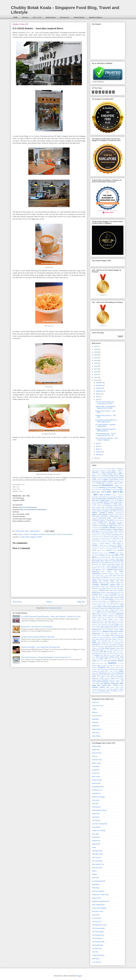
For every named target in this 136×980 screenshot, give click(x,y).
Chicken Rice (97, 581)
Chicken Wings (109, 581)
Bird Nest (99, 564)
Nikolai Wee (96, 726)
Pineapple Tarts (96, 648)
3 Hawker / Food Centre (110, 479)
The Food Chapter (98, 932)
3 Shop (116, 485)
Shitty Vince (96, 733)
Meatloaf (121, 628)
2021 (96, 358)
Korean (121, 617)
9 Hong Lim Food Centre (110, 536)
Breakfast (114, 568)
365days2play (96, 746)
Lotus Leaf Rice (96, 628)
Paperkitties (96, 884)
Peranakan (95, 645)
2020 (96, 361)
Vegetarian (107, 684)
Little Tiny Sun (96, 857)
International (112, 612)
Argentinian (95, 553)
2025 (96, 346)
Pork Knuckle (113, 650)
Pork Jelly (106, 650)
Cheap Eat (99, 577)
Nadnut (94, 871)
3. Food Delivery (106, 489)
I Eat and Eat (96, 820)
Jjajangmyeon (101, 618)
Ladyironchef (96, 844)
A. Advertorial (115, 538)
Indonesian (104, 612)
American (120, 550)
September (100, 391)
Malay (102, 628)
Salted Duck (100, 661)
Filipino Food (102, 596)
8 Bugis (120, 500)
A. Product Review (116, 547)
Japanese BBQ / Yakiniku (100, 616)
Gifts (122, 601)
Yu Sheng (101, 691)
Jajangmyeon (105, 614)
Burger (115, 570)
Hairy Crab (116, 605)
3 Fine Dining (111, 478)
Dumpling (95, 594)
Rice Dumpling (111, 655)
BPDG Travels (96, 763)
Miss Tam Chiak (97, 868)
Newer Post (17, 602)
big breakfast (120, 691)
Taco (115, 677)
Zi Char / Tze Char (110, 691)
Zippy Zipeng (96, 736)
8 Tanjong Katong (105, 529)
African (115, 550)
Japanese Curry (112, 616)
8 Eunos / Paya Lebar (102, 509)
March (98, 449)
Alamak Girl (96, 750)
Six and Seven (97, 918)
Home (49, 602)
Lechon (99, 625)
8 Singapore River (97, 528)
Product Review (79, 17)
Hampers (94, 607)
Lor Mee (121, 626)
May (97, 443)
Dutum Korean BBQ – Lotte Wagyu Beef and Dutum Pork (40, 647)
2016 (96, 372)
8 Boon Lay (113, 500)
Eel (104, 594)
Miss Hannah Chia (98, 864)
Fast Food (95, 596)
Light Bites (104, 625)
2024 (96, 349)
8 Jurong (119, 511)
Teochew (105, 680)
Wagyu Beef (96, 685)
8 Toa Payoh (96, 533)
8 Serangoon (34, 534)
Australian (42, 534)
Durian (101, 594)
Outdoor (114, 639)
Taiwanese (120, 677)
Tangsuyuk (107, 678)
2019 (96, 363)
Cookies (107, 587)
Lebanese (94, 625)
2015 (96, 375)
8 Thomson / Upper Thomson (115, 531)
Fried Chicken (109, 599)
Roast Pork (104, 659)
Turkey (97, 684)
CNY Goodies (107, 572)
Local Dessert (114, 626)
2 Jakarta (102, 470)
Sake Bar (120, 659)
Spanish (116, 669)
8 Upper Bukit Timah (107, 533)
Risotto (118, 655)
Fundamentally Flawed (99, 810)
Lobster (117, 624)
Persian (101, 645)
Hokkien (97, 608)
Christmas (102, 583)
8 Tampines (119, 528)
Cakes (54, 534)
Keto (117, 618)
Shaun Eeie (96, 915)
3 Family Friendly (102, 478)
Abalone (109, 550)
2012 (96, 458)
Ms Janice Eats (97, 716)
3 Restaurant (106, 485)
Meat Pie (116, 628)
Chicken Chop (120, 577)
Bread (108, 568)
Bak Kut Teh (96, 559)
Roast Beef (100, 657)
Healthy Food (116, 607)
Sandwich (114, 661)
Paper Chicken (119, 641)
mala (93, 693)
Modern (70, 534)
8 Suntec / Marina (108, 527)
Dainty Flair (96, 773)
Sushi (94, 677)
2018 (96, 366)
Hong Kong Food (114, 608)
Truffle (117, 682)
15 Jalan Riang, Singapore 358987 (31, 537)
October (99, 388)
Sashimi (120, 661)
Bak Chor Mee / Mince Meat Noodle (112, 557)
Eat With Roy (96, 793)
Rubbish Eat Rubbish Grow (101, 901)
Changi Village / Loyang (102, 576)
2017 (96, 369)
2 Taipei (119, 472)
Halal (122, 605)
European (114, 594)
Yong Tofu (94, 691)
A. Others (118, 545)
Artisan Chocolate (104, 553)
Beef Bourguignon (111, 559)
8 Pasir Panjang (118, 520)
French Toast (101, 599)
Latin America (120, 623)
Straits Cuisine (111, 673)
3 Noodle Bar (100, 483)
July (97, 397)
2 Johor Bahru (110, 470)
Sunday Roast (106, 675)
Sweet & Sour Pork (107, 677)
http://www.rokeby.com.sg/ (28, 507)
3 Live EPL (117, 481)
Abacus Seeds (101, 550)
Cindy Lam (95, 702)
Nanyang (118, 635)
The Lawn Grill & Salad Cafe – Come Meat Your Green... (105, 403)
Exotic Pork (120, 594)
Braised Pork (96, 568)
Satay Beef (99, 663)
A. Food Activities (101, 542)
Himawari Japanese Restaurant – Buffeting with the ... (106, 430)
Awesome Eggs (110, 555)
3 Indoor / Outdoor (107, 481)
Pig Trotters (120, 647)
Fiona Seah (96, 800)
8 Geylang (112, 509)
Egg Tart (108, 594)
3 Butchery (99, 476)
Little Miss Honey (97, 854)
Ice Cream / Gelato (108, 610)
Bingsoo (94, 564)
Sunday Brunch (96, 675)
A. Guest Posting (104, 544)
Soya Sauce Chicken (107, 669)
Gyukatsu (109, 605)
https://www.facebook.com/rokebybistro (33, 510)
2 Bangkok (119, 469)
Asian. (117, 553)
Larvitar (94, 709)
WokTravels (96, 959)
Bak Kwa (103, 559)
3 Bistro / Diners (23, 534)
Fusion (64, 534)
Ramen (97, 655)
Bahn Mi (99, 557)
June (98, 399)
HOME (15, 17)
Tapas (113, 678)
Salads (94, 661)
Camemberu (96, 766)
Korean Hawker (108, 619)
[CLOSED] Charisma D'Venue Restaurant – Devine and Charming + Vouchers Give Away (51, 616)
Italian (94, 614)
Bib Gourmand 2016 (118, 563)
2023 (96, 352)
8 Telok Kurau (103, 531)
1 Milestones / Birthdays (110, 469)
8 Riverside (119, 522)
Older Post (81, 602)
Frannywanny (96, 807)
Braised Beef (111, 566)
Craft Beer (95, 588)
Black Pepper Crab (118, 564)
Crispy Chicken (106, 588)
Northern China (104, 639)
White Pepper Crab (103, 689)
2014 (96, 377)
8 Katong (110, 513)
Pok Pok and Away (98, 891)
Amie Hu (95, 756)
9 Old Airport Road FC (105, 538)
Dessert (103, 590)
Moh (103, 634)
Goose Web (102, 603)
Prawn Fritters (120, 652)
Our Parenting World (98, 881)
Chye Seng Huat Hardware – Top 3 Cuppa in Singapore (107, 439)
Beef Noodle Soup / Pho (100, 561)
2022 (96, 355)
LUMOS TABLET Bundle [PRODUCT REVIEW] (38, 637)
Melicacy (95, 712)
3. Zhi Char (115, 490)
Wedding (121, 685)
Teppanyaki (112, 680)
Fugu (108, 601)
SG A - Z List (37, 17)
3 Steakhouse (102, 487)
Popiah (118, 648)
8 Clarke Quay (117, 504)
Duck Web (121, 592)
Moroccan (121, 634)
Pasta (94, 643)
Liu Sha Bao (111, 625)
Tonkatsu (112, 682)
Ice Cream (98, 610)
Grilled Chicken (114, 603)
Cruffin (118, 588)
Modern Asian (114, 632)
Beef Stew (95, 563)
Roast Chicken (110, 657)
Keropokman (96, 837)
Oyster (94, 641)
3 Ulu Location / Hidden (114, 487)
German (118, 601)
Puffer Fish (117, 654)
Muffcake (94, 635)
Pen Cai (112, 643)
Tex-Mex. (118, 680)
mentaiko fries (99, 693)
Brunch (49, 534)
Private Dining (103, 654)
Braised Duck (119, 566)
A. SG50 (100, 549)
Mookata (107, 634)
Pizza (103, 648)
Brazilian (103, 568)
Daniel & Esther (97, 780)
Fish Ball (98, 598)
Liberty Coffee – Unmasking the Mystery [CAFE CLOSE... (106, 407)
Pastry (99, 643)
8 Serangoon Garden (114, 524)
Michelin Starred (113, 630)
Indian (98, 612)
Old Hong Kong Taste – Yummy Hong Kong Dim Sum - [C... (106, 434)
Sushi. (98, 677)
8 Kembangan (118, 513)
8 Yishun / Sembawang (112, 535)
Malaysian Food (109, 628)
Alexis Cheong (97, 753)
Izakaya (98, 614)
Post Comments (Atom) (53, 608)
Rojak (110, 659)
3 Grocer (99, 480)
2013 (96, 380)
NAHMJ (94, 874)
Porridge (110, 652)
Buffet (110, 570)
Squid (117, 671)
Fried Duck (117, 599)
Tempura (99, 680)
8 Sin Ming (121, 526)
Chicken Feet (105, 579)
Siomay (112, 667)
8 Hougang (105, 511)
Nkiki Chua (95, 878)
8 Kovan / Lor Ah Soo (115, 514)
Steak (121, 671)
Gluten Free (95, 603)
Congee (102, 587)
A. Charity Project (105, 540)
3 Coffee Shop (113, 476)
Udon (101, 684)
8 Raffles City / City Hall (106, 522)
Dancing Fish (95, 590)
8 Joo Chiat (112, 511)
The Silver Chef (97, 949)
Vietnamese (115, 684)
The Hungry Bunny (98, 935)
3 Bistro (115, 474)
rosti (104, 693)
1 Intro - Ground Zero (97, 469)
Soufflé (99, 669)
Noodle (121, 637)
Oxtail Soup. (120, 639)
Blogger (79, 976)
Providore (109, 654)
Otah (110, 639)
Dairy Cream (96, 777)
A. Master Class (102, 545)
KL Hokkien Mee (110, 618)
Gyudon (104, 605)
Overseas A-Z (65, 17)
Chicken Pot (120, 579)
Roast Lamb (95, 659)
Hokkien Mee (104, 608)
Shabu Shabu (96, 665)
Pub (113, 654)
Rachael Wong (97, 729)
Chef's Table (112, 577)
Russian (114, 659)
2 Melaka (119, 470)
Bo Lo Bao (95, 566)
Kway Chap (104, 621)
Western (95, 687)
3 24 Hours (98, 474)
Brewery (121, 568)
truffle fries (108, 693)
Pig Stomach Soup (110, 647)
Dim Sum (109, 590)
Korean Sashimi (119, 619)
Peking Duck (105, 643)
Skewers (118, 667)
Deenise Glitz (96, 783)
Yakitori (121, 689)
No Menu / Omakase (111, 637)
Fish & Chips (109, 596)
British (94, 570)
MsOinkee (95, 722)
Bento (111, 563)
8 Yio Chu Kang (101, 535)
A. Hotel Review (116, 544)
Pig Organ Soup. (100, 647)
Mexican (105, 630)
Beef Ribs (120, 561)
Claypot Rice (120, 583)
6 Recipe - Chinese (117, 495)
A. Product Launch (105, 547)
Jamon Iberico (112, 614)
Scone (105, 663)
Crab (111, 587)
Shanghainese (105, 665)
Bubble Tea (104, 570)
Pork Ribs (103, 652)
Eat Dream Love (97, 790)
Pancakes (104, 641)
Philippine (106, 645)
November (99, 385)
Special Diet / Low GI (107, 671)
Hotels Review (51, 17)
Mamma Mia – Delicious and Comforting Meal (37, 627)
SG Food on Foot (97, 911)
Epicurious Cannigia (98, 797)
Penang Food (119, 643)
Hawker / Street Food (104, 607)
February (99, 452)
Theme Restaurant (102, 682)
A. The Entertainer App (110, 549)
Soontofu (94, 669)
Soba (122, 667)
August (98, 394)
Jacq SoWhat (96, 827)
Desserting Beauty (98, 787)
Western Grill (104, 687)
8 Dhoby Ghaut (117, 506)
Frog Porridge (102, 601)
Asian (112, 553)
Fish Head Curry (107, 597)
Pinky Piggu (96, 888)
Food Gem (95, 803)
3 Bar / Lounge (107, 474)
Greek (107, 603)
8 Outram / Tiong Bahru (106, 520)
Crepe (100, 588)
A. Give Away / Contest (114, 542)
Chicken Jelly (113, 579)
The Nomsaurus (97, 938)
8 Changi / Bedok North (115, 502)
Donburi (115, 590)
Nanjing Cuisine (110, 635)
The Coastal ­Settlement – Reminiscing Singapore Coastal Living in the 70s (46, 657)
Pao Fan (111, 641)
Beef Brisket (120, 559)
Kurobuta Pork (96, 621)
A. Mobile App (111, 545)
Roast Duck (119, 657)
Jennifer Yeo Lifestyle (99, 831)
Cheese (105, 577)
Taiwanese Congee (98, 678)
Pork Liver (121, 650)
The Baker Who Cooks (99, 925)
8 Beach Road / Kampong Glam (107, 499)
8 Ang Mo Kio (111, 497)
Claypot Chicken (110, 583)
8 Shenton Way (107, 526)
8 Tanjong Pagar (117, 529)
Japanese (120, 614)
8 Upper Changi (118, 533)
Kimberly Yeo (96, 841)
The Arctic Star (97, 922)
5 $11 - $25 (100, 492)
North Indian (95, 639)
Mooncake (114, 634)
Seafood (112, 663)
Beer (107, 563)
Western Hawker (115, 687)
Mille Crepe (100, 632)
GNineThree (96, 814)
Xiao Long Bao (114, 689)
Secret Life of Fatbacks (99, 908)
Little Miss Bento (97, 851)
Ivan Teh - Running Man (100, 824)
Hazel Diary (96, 817)
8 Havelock (119, 509)
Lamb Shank (112, 623)
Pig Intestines (113, 645)
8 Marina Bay (113, 516)
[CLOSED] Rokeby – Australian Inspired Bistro (106, 425)
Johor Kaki (95, 834)
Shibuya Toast (120, 665)
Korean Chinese (97, 619)
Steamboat (103, 673)
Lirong (94, 847)
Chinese (95, 583)
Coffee (59, 534)
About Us (25, 17)
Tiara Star (95, 952)
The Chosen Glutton (98, 928)
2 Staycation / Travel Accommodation (108, 471)
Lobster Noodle (100, 626)
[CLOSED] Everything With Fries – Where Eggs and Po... (107, 421)
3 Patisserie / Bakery (111, 483)
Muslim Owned (101, 635)
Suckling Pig (119, 673)
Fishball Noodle (119, 598)
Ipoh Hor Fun (120, 612)
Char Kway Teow (115, 576)
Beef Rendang (112, 561)
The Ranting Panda (98, 942)
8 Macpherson (104, 516)
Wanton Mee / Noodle (110, 685)
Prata (114, 652)
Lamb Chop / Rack (102, 623)
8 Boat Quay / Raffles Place (108, 499)
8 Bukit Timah (103, 502)
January (99, 455)
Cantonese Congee (107, 574)
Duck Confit (114, 592)
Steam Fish (95, 673)
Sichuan (94, 667)
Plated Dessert (110, 648)
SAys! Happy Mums (98, 905)
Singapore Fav (103, 667)
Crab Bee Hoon (119, 587)
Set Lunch (120, 663)
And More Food (97, 760)
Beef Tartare (102, 563)
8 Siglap (115, 526)
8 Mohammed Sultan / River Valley (109, 518)
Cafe (115, 572)
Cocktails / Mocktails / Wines (103, 585)
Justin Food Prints (98, 706)
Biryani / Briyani (107, 564)
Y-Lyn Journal (96, 962)
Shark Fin (112, 665)
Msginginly (95, 719)
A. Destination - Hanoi (116, 540)
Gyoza (99, 605)
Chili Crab (120, 581)
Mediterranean (97, 630)
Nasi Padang (100, 637)
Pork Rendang (96, 652)
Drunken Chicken (105, 592)
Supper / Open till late (117, 675)
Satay (94, 663)
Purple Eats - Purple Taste (100, 895)
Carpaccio (117, 574)
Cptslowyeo (96, 770)
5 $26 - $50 (111, 492)
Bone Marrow (102, 566)
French (94, 599)
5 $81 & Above (104, 495)
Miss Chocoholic (97, 861)
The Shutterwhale (98, 945)
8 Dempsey (108, 506)
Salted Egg (107, 661)
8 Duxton (116, 507)
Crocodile (113, 588)
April (97, 446)
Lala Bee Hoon (116, 621)
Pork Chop (99, 650)
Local (107, 626)
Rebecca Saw (96, 898)
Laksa (109, 621)
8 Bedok (120, 499)
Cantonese (96, 574)
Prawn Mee (95, 654)
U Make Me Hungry (98, 955)
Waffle (121, 684)
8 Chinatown (106, 504)
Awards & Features (95, 17)
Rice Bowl (104, 655)
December (99, 383)
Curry (122, 588)
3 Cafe (105, 476)
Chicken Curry (96, 579)
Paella (99, 641)
